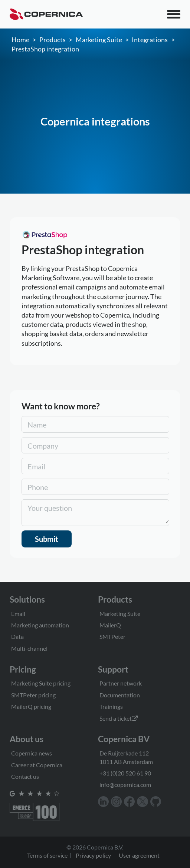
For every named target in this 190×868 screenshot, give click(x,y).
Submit (47, 539)
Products (53, 40)
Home (20, 40)
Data (17, 636)
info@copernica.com (125, 785)
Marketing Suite (99, 40)
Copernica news (32, 753)
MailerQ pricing (31, 706)
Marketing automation (40, 625)
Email (18, 614)
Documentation (120, 695)
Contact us (25, 776)
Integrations (150, 40)
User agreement (139, 855)
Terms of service (47, 855)
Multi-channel (29, 648)
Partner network (121, 683)
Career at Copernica (37, 765)
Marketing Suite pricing (41, 683)
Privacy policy (93, 855)
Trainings (111, 706)
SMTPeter (112, 636)
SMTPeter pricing (33, 695)
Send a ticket (119, 718)
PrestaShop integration (45, 49)
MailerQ (110, 625)
